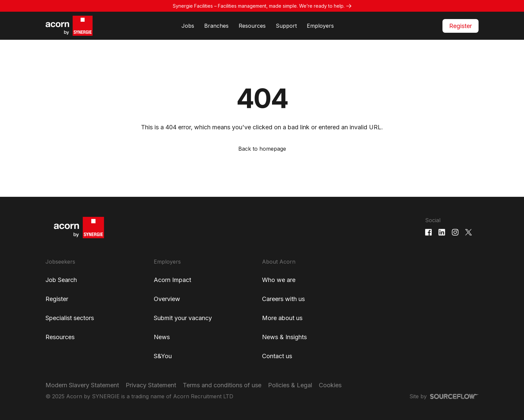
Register (461, 26)
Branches (216, 26)
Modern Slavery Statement (82, 385)
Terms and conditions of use (222, 385)
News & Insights (284, 337)
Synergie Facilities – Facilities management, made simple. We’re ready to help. (259, 6)
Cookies (330, 385)
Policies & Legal (290, 385)
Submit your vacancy (183, 318)
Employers (320, 26)
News (162, 337)
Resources (252, 26)
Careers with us (283, 299)
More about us (282, 318)
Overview (167, 299)
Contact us (277, 356)
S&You (163, 356)
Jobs (188, 26)
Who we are (279, 280)
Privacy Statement (151, 385)
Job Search (61, 280)
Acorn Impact (172, 280)
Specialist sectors (70, 318)
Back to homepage (262, 149)
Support (286, 26)
